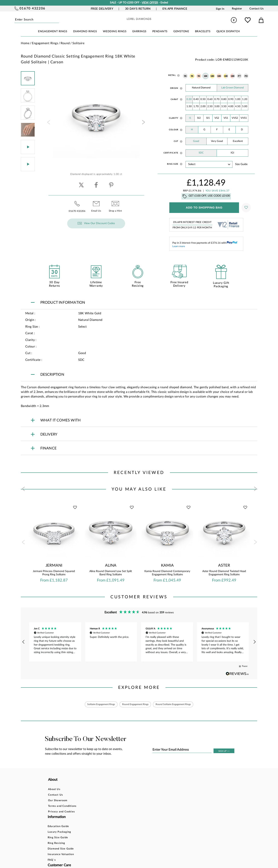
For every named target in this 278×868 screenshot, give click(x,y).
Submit (58, 20)
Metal (172, 75)
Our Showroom (58, 801)
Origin (174, 88)
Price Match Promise (141, 812)
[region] (139, 642)
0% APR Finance (175, 9)
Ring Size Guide (99, 801)
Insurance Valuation (102, 818)
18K (206, 76)
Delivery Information (142, 807)
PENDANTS (160, 31)
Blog (170, 796)
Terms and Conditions (62, 807)
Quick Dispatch (228, 31)
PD (246, 76)
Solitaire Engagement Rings (95, 705)
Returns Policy (137, 801)
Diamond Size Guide (102, 812)
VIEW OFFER (150, 3)
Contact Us (256, 9)
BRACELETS (203, 31)
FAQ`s (93, 824)
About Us (54, 790)
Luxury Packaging (100, 796)
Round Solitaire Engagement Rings (179, 705)
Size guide (241, 164)
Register (237, 9)
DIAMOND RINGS (85, 31)
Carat (174, 99)
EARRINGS (139, 31)
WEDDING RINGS (115, 31)
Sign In (220, 9)
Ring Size (173, 164)
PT (239, 76)
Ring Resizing (97, 807)
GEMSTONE (181, 31)
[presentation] (48, 123)
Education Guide (99, 790)
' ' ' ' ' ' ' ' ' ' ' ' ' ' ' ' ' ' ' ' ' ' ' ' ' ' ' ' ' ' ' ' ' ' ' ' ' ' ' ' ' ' (209, 164)
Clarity (174, 118)
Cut (176, 141)
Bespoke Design (138, 790)
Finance (133, 796)
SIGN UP (224, 752)
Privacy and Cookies (61, 812)
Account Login (177, 790)
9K (185, 76)
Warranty (134, 818)
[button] (24, 642)
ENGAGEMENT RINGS (53, 31)
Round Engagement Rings (135, 705)
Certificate (171, 153)
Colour (174, 130)
